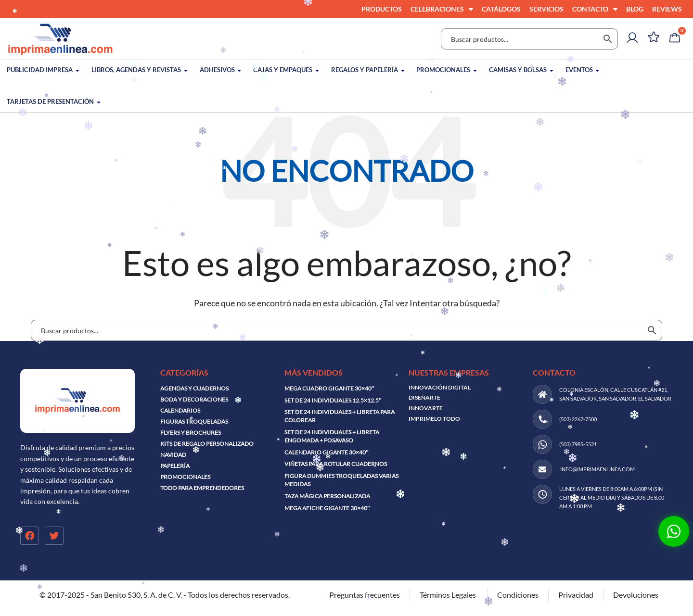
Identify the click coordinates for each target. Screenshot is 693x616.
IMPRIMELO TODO (434, 419)
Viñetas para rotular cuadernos (336, 464)
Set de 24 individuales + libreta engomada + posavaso (332, 436)
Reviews (667, 9)
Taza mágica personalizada (327, 496)
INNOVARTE (426, 408)
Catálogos (501, 9)
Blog (635, 9)
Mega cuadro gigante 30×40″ (329, 388)
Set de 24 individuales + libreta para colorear (340, 416)
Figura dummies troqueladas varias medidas (341, 480)
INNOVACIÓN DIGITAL (440, 387)
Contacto (595, 9)
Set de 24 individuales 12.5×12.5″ (333, 400)
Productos (382, 9)
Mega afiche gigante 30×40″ (327, 508)
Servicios (546, 9)
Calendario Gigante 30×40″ (327, 452)
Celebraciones (442, 9)
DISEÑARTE (424, 397)
